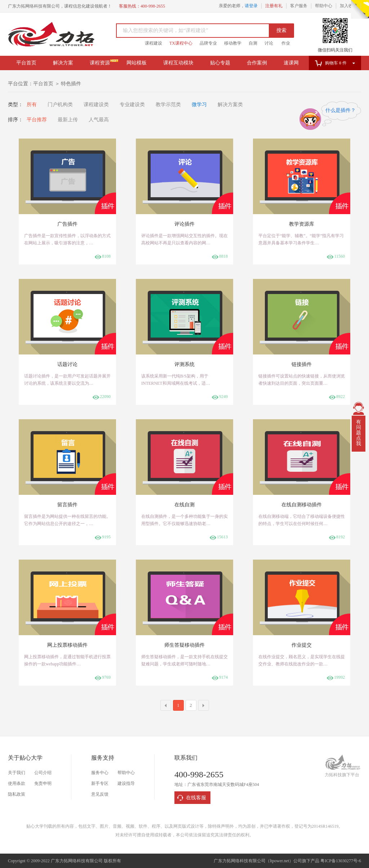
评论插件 (184, 224)
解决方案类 (230, 105)
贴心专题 (220, 63)
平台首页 (26, 63)
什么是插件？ (341, 110)
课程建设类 (96, 105)
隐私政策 (17, 794)
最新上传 (68, 120)
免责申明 (43, 783)
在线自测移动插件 (302, 505)
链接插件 (302, 364)
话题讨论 (67, 364)
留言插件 (67, 505)
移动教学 (233, 43)
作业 (286, 43)
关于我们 (17, 773)
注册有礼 (274, 6)
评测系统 (184, 364)
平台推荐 (37, 120)
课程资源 (100, 63)
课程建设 (154, 43)
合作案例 (257, 63)
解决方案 (63, 63)
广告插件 (67, 224)
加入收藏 (348, 6)
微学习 (199, 105)
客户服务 (299, 6)
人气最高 (99, 120)
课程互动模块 (178, 63)
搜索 (281, 30)
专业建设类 (132, 105)
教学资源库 (302, 224)
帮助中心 (324, 6)
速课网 (291, 63)
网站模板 (137, 63)
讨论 (269, 43)
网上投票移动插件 (67, 645)
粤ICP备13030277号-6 (341, 861)
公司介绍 (43, 773)
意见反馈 (100, 794)
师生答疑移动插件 (184, 645)
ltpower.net (280, 861)
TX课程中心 (181, 43)
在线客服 (196, 798)
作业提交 (302, 645)
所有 (32, 105)
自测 (253, 43)
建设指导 (126, 783)
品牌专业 (208, 43)
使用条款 (17, 783)
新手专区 (100, 783)
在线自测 (184, 505)
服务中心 (100, 773)
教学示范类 (168, 105)
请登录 (251, 6)
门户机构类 (60, 105)
